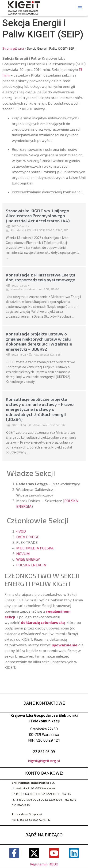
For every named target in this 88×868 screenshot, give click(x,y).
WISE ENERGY (28, 559)
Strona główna (13, 48)
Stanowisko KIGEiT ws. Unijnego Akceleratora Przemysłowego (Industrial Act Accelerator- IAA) (38, 216)
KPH (35, 230)
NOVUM (23, 554)
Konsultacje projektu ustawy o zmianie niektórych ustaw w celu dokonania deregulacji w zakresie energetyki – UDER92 (39, 341)
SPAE (59, 230)
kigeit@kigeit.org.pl (44, 761)
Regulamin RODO (44, 864)
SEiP (42, 230)
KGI (29, 230)
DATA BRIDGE (28, 537)
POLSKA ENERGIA (31, 565)
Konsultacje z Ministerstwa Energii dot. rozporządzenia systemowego (41, 277)
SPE (66, 230)
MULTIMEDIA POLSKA (35, 548)
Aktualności (18, 230)
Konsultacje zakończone (27, 289)
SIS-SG (50, 230)
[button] (80, 8)
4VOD (21, 531)
